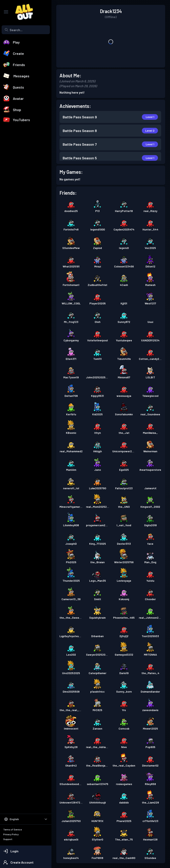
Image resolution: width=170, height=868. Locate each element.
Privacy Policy (11, 834)
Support (8, 839)
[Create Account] (26, 862)
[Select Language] (26, 819)
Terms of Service (12, 829)
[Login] (26, 851)
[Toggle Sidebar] (6, 12)
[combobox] (26, 30)
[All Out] (22, 12)
